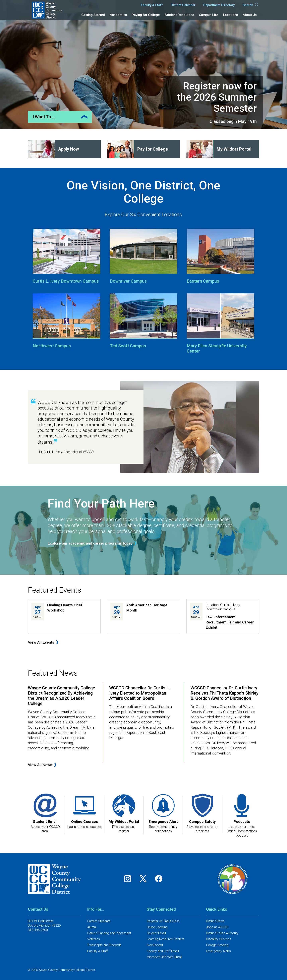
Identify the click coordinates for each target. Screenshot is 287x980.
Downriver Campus (128, 281)
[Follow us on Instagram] (129, 879)
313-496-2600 (38, 930)
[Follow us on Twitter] (144, 879)
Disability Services (219, 939)
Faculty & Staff (152, 5)
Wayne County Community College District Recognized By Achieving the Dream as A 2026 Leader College (61, 696)
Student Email (156, 933)
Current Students (99, 921)
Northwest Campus (52, 346)
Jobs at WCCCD (217, 927)
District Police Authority (222, 933)
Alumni (92, 927)
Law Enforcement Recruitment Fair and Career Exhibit (230, 622)
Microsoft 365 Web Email (164, 957)
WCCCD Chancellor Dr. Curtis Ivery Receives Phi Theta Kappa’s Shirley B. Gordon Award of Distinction (225, 693)
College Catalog (217, 945)
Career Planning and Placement (109, 933)
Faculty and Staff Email (163, 951)
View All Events (41, 642)
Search (251, 5)
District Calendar (183, 5)
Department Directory (219, 5)
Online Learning (157, 927)
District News (215, 921)
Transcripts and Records (104, 945)
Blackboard (155, 945)
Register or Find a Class (163, 921)
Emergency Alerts (218, 951)
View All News (40, 765)
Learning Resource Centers (166, 939)
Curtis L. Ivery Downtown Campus (66, 281)
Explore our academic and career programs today (90, 543)
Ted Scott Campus (128, 346)
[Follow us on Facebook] (159, 879)
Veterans (94, 939)
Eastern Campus (203, 281)
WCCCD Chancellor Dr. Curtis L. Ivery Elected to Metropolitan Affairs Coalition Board (140, 693)
